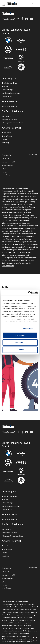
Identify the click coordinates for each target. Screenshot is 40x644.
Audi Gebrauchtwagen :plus (11, 93)
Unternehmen (6, 133)
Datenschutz (6, 155)
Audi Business (6, 116)
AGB (13, 162)
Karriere (4, 139)
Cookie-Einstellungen (7, 173)
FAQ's (4, 169)
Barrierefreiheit (7, 165)
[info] (35, 639)
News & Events (7, 136)
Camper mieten (7, 96)
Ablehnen (20, 350)
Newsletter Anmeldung (9, 83)
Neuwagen (5, 86)
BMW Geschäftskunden (9, 119)
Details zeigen (28, 329)
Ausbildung (5, 143)
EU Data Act (6, 158)
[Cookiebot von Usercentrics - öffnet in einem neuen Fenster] (28, 293)
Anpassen (20, 342)
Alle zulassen (20, 335)
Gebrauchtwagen (7, 90)
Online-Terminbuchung (9, 106)
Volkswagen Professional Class (12, 123)
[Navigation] (3, 3)
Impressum (6, 162)
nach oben (33, 154)
